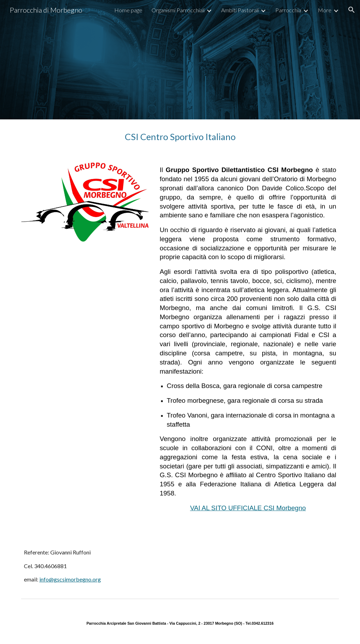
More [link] (325, 10)
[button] (352, 10)
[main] (180, 137)
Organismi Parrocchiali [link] (178, 10)
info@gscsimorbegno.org (70, 579)
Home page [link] (128, 10)
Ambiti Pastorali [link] (240, 10)
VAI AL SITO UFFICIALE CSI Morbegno (248, 508)
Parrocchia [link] (288, 10)
